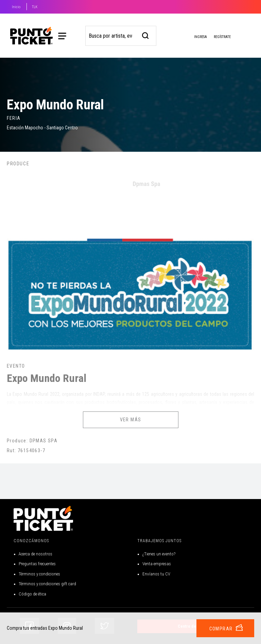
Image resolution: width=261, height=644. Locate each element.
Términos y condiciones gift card (47, 584)
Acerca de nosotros (36, 554)
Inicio (16, 7)
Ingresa (195, 37)
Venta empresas (157, 564)
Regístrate (222, 37)
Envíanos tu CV (156, 574)
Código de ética (32, 594)
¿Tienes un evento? (159, 554)
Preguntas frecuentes (37, 564)
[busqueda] (146, 35)
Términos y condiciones (39, 574)
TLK (35, 7)
